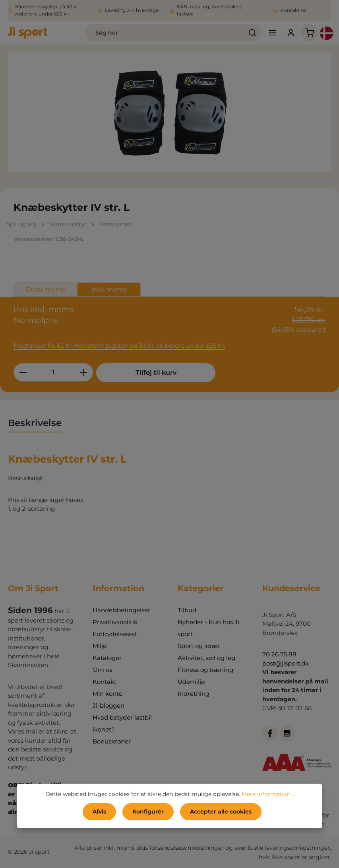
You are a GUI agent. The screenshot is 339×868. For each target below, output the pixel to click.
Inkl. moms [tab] (109, 289)
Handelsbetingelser (121, 610)
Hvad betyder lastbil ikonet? (122, 723)
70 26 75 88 (279, 654)
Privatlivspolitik (115, 622)
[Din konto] (291, 33)
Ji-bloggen (108, 705)
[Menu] (272, 33)
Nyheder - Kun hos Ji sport (208, 628)
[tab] (35, 423)
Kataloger (107, 658)
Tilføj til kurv (156, 373)
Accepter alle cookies (221, 812)
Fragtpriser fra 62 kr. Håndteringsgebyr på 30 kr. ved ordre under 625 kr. (119, 345)
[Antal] (53, 372)
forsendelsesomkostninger (187, 848)
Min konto (108, 694)
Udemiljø (191, 682)
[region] (169, 112)
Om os (102, 670)
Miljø (100, 646)
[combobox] (164, 33)
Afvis (99, 812)
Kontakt (105, 682)
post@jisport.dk (286, 663)
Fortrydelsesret (115, 634)
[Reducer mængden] (23, 372)
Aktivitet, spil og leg (206, 658)
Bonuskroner (112, 741)
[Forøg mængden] (84, 372)
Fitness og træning (205, 670)
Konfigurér (148, 812)
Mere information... (268, 794)
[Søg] (253, 33)
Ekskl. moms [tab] (45, 289)
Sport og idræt (199, 646)
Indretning (194, 694)
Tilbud (187, 610)
